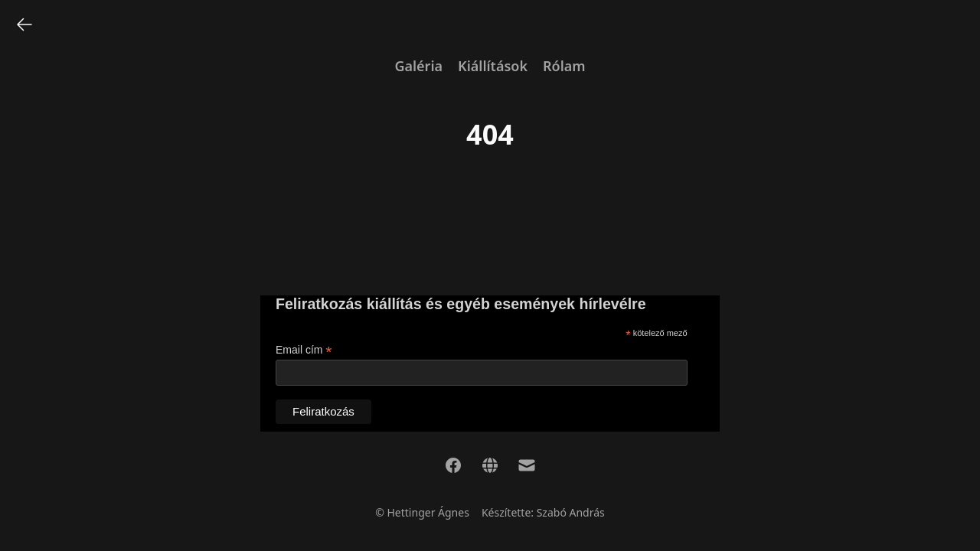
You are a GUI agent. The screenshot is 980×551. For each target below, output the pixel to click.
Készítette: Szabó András (543, 512)
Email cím (304, 350)
